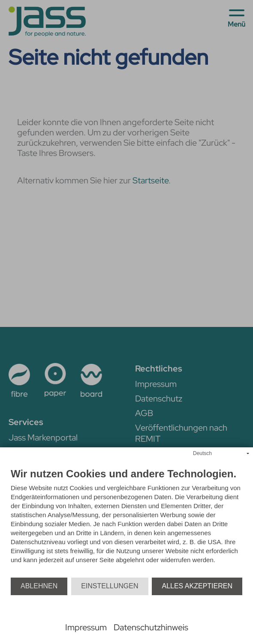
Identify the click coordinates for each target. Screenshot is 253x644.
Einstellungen (110, 586)
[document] (126, 523)
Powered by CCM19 (127, 617)
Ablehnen (39, 586)
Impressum (86, 627)
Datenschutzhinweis (151, 627)
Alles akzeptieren (197, 586)
